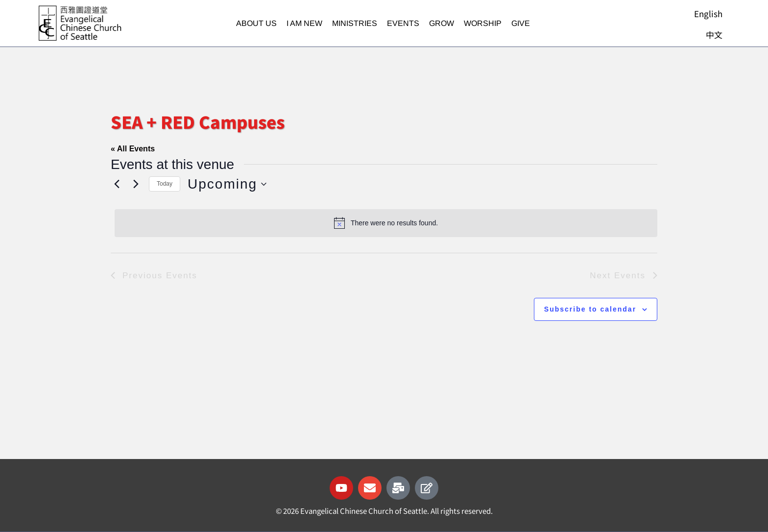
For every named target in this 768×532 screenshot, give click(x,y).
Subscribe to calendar (590, 309)
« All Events (133, 149)
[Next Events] (136, 184)
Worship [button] (483, 23)
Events (403, 23)
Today (165, 184)
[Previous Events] (117, 184)
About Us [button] (256, 23)
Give (521, 23)
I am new (304, 23)
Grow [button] (442, 23)
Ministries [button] (355, 23)
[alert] (386, 223)
